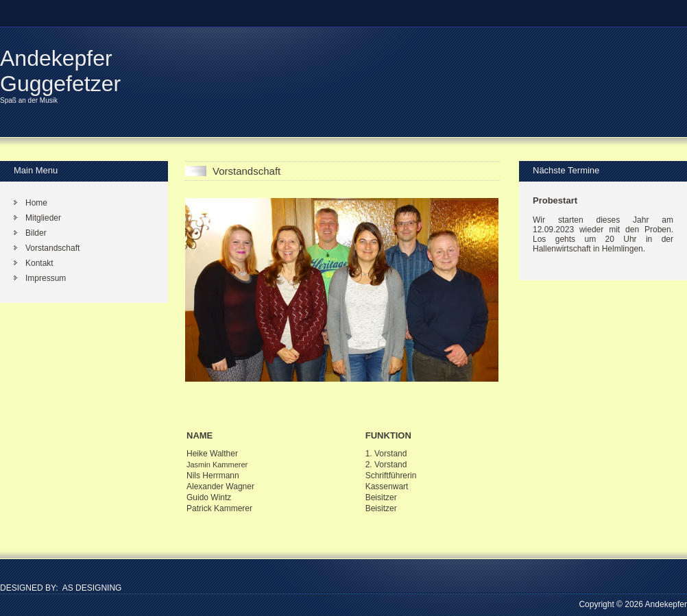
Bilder (36, 233)
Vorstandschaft (52, 248)
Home (36, 203)
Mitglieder (43, 218)
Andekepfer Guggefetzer (60, 71)
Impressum (46, 278)
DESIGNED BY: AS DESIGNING (61, 588)
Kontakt (39, 263)
